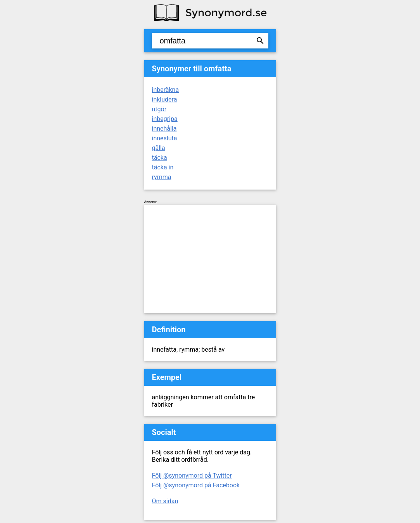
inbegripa (165, 119)
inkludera (165, 99)
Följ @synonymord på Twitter (192, 476)
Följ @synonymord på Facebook (196, 485)
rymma (162, 177)
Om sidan (165, 501)
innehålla (164, 129)
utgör (159, 109)
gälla (159, 148)
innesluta (165, 138)
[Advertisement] (210, 259)
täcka (160, 158)
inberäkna (166, 90)
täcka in (163, 167)
